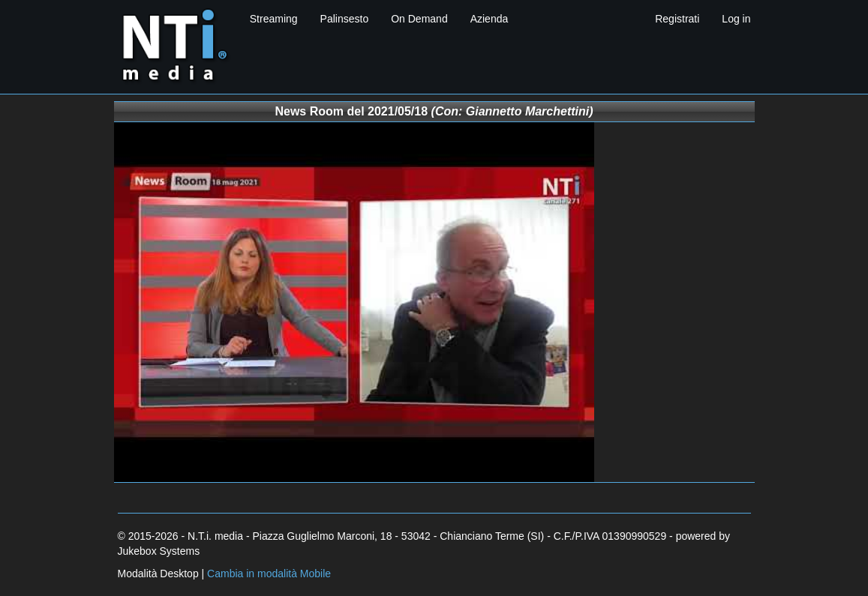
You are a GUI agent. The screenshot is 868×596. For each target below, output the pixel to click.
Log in (736, 19)
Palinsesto (345, 19)
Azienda (490, 19)
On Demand (419, 19)
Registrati (677, 19)
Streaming (274, 19)
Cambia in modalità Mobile (269, 574)
